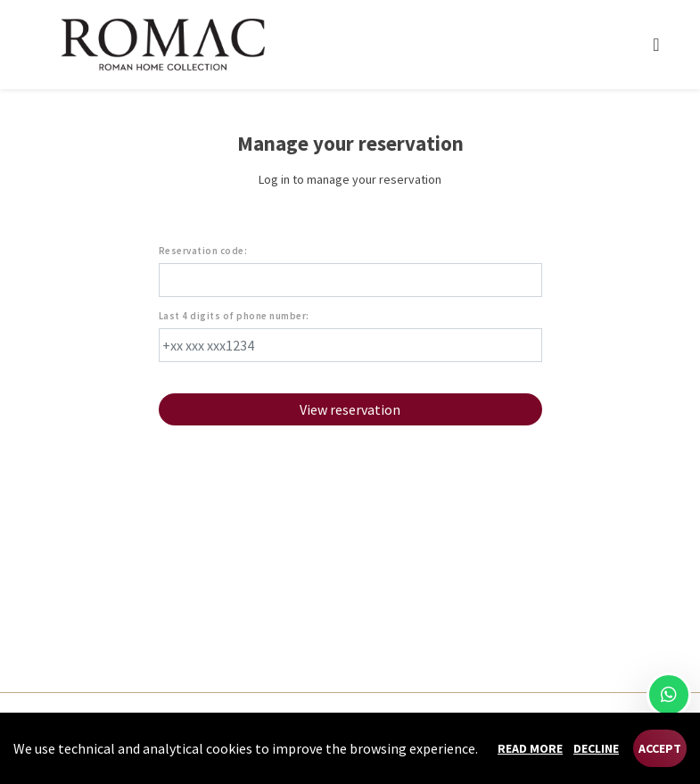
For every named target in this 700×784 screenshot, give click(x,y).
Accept (660, 748)
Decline (596, 748)
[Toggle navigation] (656, 45)
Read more (530, 748)
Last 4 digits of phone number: (234, 316)
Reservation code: (203, 251)
